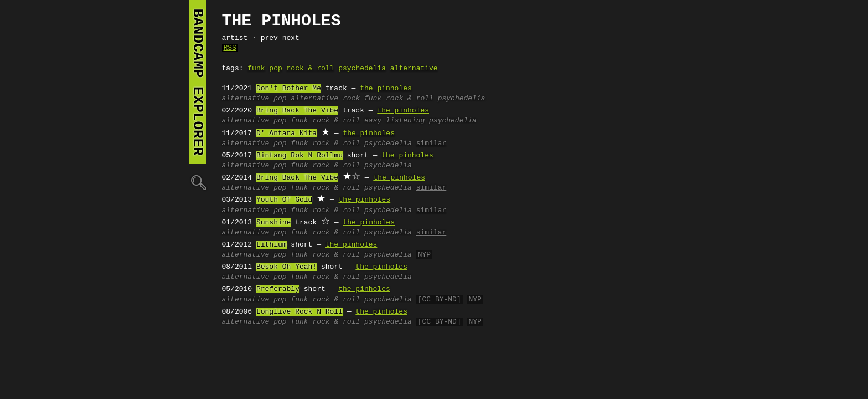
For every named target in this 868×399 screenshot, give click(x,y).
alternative (414, 69)
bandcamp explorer (198, 82)
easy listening (394, 121)
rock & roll (311, 69)
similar (432, 144)
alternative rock (325, 99)
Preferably (278, 289)
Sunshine (273, 223)
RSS (230, 48)
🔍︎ (198, 182)
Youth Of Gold (284, 200)
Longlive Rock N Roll (299, 312)
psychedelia (362, 69)
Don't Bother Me (289, 89)
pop (275, 69)
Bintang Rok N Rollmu (299, 156)
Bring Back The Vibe (297, 111)
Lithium (272, 245)
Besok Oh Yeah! (286, 267)
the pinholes (386, 89)
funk (256, 69)
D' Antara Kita (286, 134)
